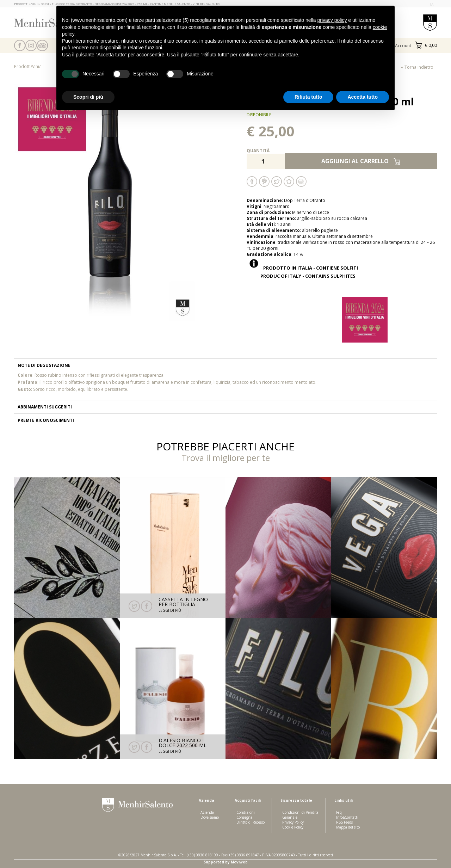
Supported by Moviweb (226, 862)
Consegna (244, 817)
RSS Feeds (344, 822)
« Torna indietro (417, 67)
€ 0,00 (426, 45)
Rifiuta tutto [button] (308, 97)
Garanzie (290, 817)
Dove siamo (210, 817)
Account (403, 46)
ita (431, 4)
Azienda (207, 812)
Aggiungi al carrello (361, 161)
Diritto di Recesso (251, 822)
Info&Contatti (347, 817)
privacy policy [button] (332, 20)
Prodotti (22, 66)
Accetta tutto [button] (363, 97)
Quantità (258, 151)
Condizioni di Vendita (300, 812)
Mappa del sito (348, 827)
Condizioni (246, 812)
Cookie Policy (293, 827)
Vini (36, 66)
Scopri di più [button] (88, 97)
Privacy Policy (293, 822)
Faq (339, 812)
